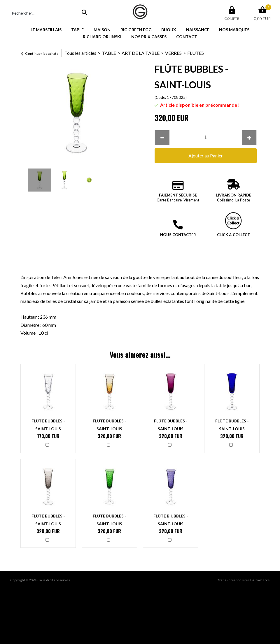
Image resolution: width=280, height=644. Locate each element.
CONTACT (187, 37)
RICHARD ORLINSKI (102, 37)
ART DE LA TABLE (141, 53)
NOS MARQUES (234, 30)
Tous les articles (80, 53)
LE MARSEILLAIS (46, 30)
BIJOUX (169, 30)
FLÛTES (196, 53)
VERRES (173, 53)
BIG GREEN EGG (136, 30)
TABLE (77, 30)
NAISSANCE (198, 30)
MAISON (102, 30)
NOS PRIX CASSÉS (149, 37)
